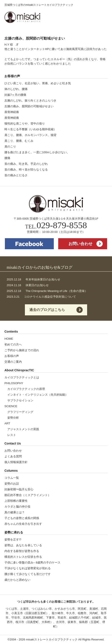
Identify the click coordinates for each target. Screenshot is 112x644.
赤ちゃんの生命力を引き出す (23, 524)
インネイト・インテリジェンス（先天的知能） (38, 395)
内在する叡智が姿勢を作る (22, 551)
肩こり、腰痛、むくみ (19, 141)
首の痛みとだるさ (16, 175)
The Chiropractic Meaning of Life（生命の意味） (47, 291)
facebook (29, 244)
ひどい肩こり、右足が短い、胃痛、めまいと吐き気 (38, 83)
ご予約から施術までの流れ (22, 350)
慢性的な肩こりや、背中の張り (25, 124)
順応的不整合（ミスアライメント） (28, 495)
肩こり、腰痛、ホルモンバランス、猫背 (30, 135)
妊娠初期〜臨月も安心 (19, 489)
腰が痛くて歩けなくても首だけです (28, 574)
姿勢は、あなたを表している (23, 545)
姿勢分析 (13, 418)
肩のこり (10, 147)
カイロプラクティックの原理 (26, 389)
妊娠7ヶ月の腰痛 (15, 95)
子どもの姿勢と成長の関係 (22, 518)
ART (7, 423)
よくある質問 (13, 456)
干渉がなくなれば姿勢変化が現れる (28, 568)
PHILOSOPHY (14, 383)
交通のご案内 (13, 362)
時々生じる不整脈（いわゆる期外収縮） (30, 129)
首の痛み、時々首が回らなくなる (26, 170)
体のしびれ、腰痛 (16, 89)
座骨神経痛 (12, 112)
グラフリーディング (20, 412)
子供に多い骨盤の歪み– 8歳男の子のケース (32, 563)
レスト (12, 435)
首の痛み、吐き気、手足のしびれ (26, 164)
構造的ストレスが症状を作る (23, 557)
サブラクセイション (20, 400)
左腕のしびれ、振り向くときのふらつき (30, 101)
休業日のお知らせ (28, 285)
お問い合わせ (80, 244)
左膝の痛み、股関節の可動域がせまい (29, 106)
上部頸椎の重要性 (16, 501)
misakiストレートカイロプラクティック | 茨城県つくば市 (22, 17)
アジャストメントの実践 (23, 429)
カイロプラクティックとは (22, 377)
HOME (9, 339)
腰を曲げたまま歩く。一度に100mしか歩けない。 (37, 152)
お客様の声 (12, 356)
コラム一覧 (12, 478)
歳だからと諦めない (17, 580)
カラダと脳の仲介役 (17, 507)
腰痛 (7, 158)
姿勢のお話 (12, 484)
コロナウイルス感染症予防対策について (41, 297)
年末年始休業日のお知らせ (33, 279)
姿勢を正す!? (13, 540)
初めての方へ (13, 344)
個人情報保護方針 (16, 462)
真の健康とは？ (15, 512)
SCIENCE (11, 406)
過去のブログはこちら (47, 310)
